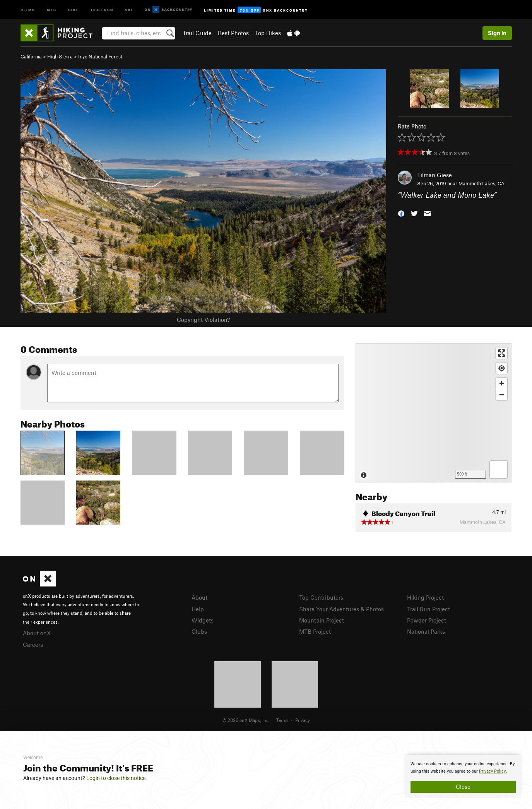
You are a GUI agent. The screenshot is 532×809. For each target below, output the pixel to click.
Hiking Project (425, 597)
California (31, 56)
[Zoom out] (502, 394)
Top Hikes (268, 33)
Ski (129, 9)
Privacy (303, 720)
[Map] (434, 413)
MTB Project (315, 631)
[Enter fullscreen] (502, 353)
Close (463, 787)
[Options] (499, 469)
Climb (28, 9)
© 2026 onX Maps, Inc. (246, 720)
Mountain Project (322, 620)
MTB (52, 9)
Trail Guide (197, 33)
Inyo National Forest (100, 56)
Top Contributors (321, 597)
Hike (74, 9)
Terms (282, 720)
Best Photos (233, 33)
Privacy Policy (492, 771)
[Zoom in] (502, 383)
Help (198, 609)
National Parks (426, 631)
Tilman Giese (434, 175)
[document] (463, 777)
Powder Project (427, 620)
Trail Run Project (429, 609)
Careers (33, 645)
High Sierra (60, 56)
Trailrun (102, 9)
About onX (37, 633)
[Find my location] (502, 368)
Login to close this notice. (117, 778)
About (199, 597)
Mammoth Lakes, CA (482, 183)
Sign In (497, 33)
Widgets (203, 620)
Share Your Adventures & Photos (341, 609)
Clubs (199, 631)
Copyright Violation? (203, 320)
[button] (401, 213)
